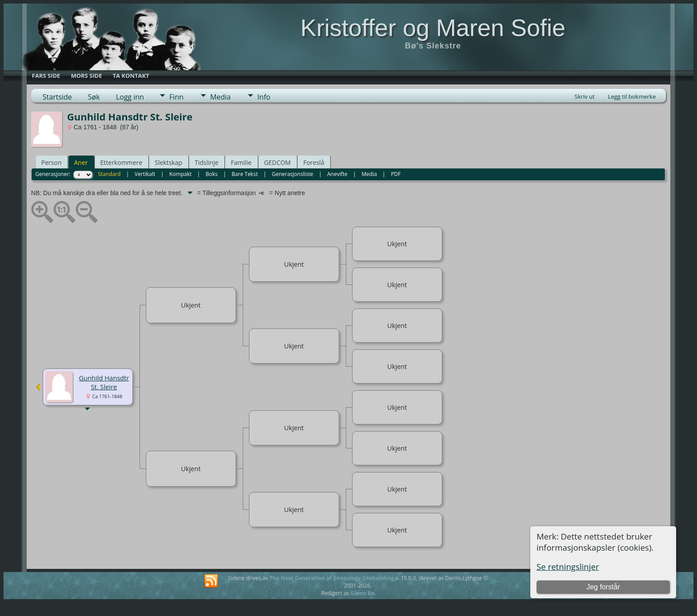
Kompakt (180, 174)
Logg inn (130, 97)
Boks (212, 174)
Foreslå (314, 162)
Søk (94, 97)
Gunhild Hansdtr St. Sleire (104, 382)
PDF (396, 174)
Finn (176, 97)
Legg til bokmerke (632, 96)
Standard (109, 174)
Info (264, 97)
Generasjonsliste (292, 174)
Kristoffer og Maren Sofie (433, 28)
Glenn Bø (362, 593)
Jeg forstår (603, 587)
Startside (57, 97)
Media (220, 97)
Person (52, 162)
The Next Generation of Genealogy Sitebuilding (332, 578)
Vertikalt (145, 174)
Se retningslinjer (568, 566)
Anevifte (337, 174)
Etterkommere (122, 162)
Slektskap (168, 162)
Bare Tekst (245, 174)
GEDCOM (277, 162)
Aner (81, 162)
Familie (241, 162)
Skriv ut (585, 96)
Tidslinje (207, 162)
